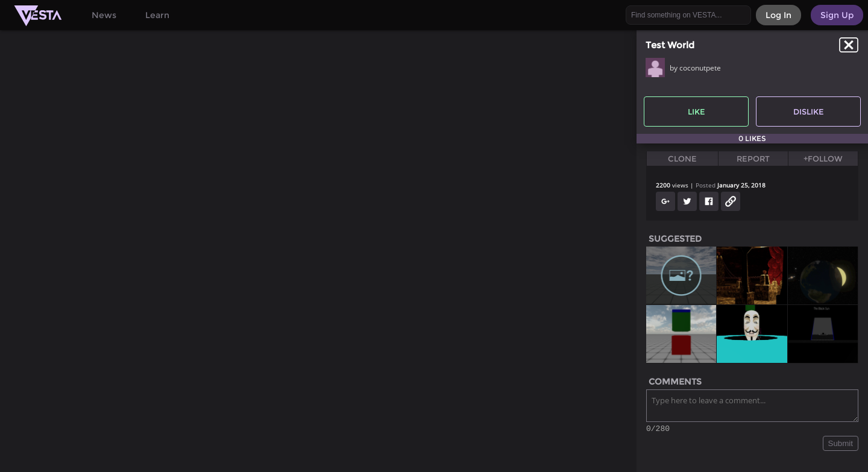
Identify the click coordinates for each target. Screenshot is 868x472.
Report (753, 159)
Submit (841, 445)
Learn (157, 15)
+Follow (823, 159)
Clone (682, 159)
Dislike (809, 112)
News (104, 15)
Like (697, 112)
